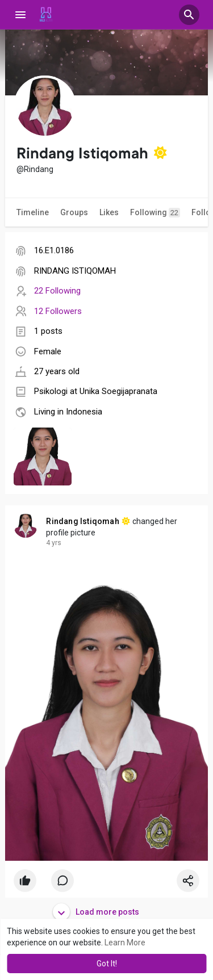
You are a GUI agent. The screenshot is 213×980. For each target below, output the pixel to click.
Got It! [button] (107, 964)
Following (155, 213)
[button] (189, 15)
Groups (74, 212)
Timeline (33, 212)
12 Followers (58, 311)
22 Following (57, 291)
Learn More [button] (125, 943)
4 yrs (54, 543)
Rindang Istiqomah (82, 521)
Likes (109, 212)
